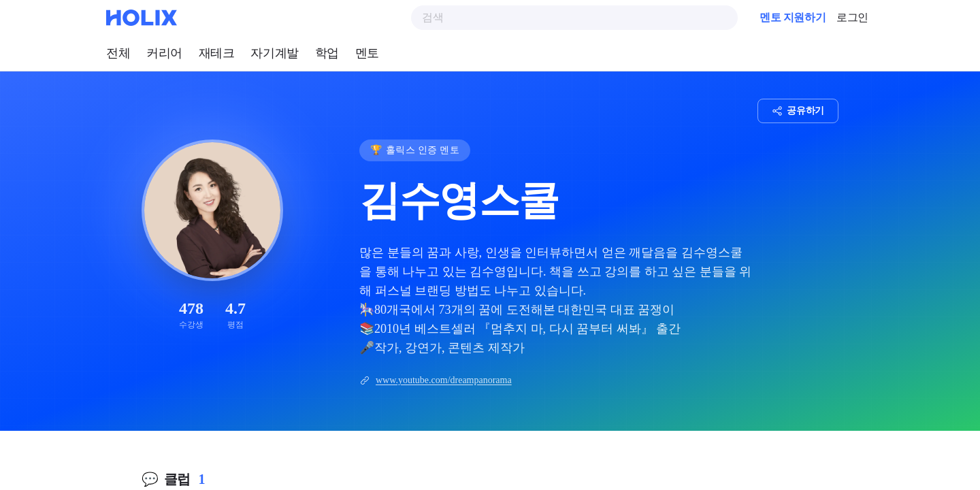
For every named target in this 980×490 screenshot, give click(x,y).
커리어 (164, 53)
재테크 (217, 53)
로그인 (852, 17)
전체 (118, 53)
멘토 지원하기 (793, 17)
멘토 (367, 53)
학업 (327, 53)
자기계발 (274, 53)
